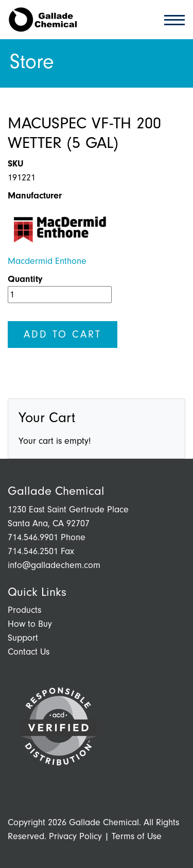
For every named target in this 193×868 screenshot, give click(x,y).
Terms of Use (137, 836)
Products (24, 610)
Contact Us (29, 652)
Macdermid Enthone (47, 261)
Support (23, 638)
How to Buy (30, 624)
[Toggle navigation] (171, 19)
